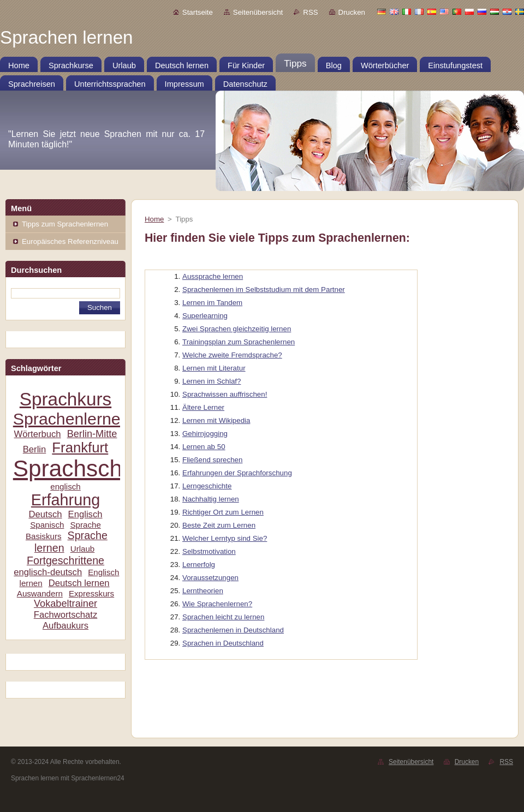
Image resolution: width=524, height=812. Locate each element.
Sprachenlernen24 (81, 419)
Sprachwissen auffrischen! (225, 394)
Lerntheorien (203, 591)
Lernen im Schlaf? (212, 381)
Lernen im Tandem (212, 303)
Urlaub (83, 549)
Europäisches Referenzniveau (70, 241)
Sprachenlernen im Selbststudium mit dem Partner (264, 289)
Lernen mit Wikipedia (216, 420)
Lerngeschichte (207, 486)
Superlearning (205, 316)
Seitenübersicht (258, 12)
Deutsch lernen (79, 583)
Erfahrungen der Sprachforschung (237, 473)
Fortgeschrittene (65, 560)
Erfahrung (65, 500)
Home (154, 219)
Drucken (352, 12)
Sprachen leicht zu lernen (223, 617)
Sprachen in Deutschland (223, 643)
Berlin (35, 449)
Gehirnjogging (205, 434)
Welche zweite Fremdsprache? (232, 355)
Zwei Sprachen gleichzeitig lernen (237, 329)
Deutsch (45, 514)
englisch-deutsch (48, 572)
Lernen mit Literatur (214, 368)
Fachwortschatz (66, 615)
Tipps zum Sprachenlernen (65, 224)
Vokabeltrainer (65, 604)
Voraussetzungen (210, 578)
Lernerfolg (199, 565)
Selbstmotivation (209, 551)
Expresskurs (91, 593)
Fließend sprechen (212, 460)
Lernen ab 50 (204, 447)
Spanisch (47, 525)
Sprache (85, 525)
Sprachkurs (65, 399)
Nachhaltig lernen (211, 499)
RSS (310, 12)
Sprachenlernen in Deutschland (233, 630)
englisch (65, 486)
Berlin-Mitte (92, 434)
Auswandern (40, 593)
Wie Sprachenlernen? (217, 604)
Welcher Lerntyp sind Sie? (225, 538)
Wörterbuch (38, 434)
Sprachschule (83, 468)
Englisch (85, 514)
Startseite (198, 12)
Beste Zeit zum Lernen (219, 525)
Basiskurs (44, 536)
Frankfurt (80, 447)
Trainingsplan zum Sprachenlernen (239, 342)
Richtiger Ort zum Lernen (223, 512)
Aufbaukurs (65, 626)
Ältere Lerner (203, 407)
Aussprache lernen (213, 276)
